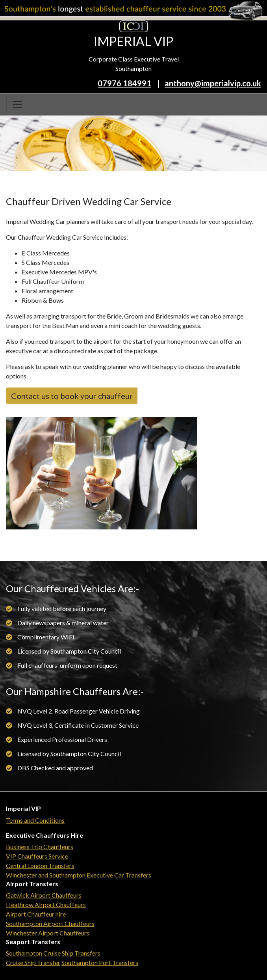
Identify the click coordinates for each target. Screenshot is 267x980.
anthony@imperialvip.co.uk (213, 83)
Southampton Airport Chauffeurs (50, 923)
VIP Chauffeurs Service (37, 856)
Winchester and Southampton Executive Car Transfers (79, 875)
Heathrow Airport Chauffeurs (46, 905)
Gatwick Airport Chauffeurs (44, 895)
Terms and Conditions (35, 820)
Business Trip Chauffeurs (40, 847)
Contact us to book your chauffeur (72, 396)
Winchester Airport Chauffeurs (48, 933)
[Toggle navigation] (17, 104)
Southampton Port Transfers (100, 962)
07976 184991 (124, 83)
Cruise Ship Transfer (33, 962)
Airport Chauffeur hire (36, 914)
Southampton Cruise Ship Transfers (53, 953)
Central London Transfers (40, 865)
